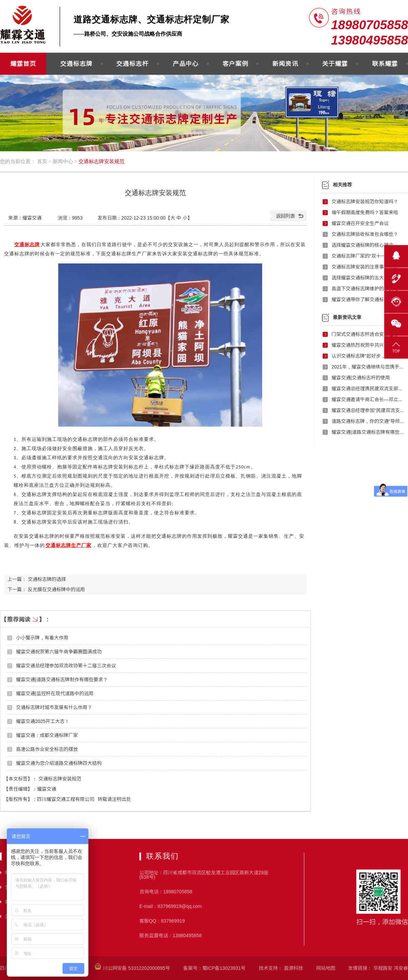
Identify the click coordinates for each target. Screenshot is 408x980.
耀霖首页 (23, 64)
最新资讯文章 (347, 317)
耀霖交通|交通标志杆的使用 (361, 378)
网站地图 (326, 968)
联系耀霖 (385, 64)
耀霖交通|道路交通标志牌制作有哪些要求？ (62, 680)
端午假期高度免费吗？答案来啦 (365, 212)
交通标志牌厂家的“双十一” (359, 256)
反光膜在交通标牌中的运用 (56, 589)
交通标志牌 (76, 64)
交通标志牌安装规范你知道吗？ (365, 202)
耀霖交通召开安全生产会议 (360, 223)
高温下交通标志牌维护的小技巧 (365, 289)
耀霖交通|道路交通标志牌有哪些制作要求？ (368, 432)
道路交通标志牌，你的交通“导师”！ (368, 421)
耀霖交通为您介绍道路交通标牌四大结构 (59, 763)
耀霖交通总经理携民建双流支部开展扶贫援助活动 (368, 389)
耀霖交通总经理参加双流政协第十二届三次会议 (66, 666)
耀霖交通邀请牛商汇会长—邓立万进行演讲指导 (368, 399)
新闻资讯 (285, 64)
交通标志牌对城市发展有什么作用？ (54, 707)
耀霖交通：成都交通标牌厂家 (47, 735)
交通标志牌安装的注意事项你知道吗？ (368, 267)
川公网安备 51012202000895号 (132, 968)
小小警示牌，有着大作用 (42, 638)
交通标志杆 (132, 64)
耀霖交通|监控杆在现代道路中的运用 (55, 693)
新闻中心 (63, 161)
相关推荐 (342, 185)
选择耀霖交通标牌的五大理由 (362, 278)
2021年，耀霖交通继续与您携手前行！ (368, 367)
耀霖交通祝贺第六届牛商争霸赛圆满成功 (59, 652)
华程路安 (383, 968)
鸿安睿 (401, 968)
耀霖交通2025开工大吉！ (43, 721)
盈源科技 (293, 968)
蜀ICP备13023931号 (224, 968)
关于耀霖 (335, 64)
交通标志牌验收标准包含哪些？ (365, 234)
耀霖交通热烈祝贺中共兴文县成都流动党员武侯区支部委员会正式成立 (368, 345)
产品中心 (186, 64)
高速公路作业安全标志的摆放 (47, 749)
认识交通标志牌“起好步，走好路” (366, 356)
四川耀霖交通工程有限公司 (66, 799)
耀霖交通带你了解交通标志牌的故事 (368, 299)
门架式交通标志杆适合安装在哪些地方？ (368, 334)
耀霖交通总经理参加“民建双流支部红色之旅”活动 (368, 410)
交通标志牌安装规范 (101, 161)
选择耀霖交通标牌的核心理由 (362, 245)
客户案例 (235, 64)
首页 (42, 161)
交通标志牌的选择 (47, 579)
